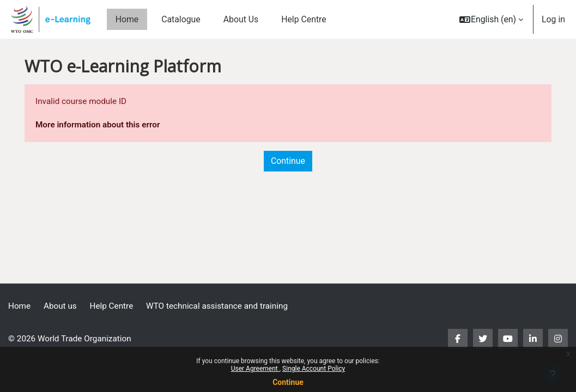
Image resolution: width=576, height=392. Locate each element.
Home (20, 306)
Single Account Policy (314, 369)
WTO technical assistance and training (223, 306)
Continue (288, 382)
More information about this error (100, 125)
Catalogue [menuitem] (181, 19)
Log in (553, 19)
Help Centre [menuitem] (304, 19)
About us (62, 306)
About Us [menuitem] (241, 19)
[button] (491, 19)
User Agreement (255, 369)
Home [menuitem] (127, 19)
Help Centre (114, 306)
